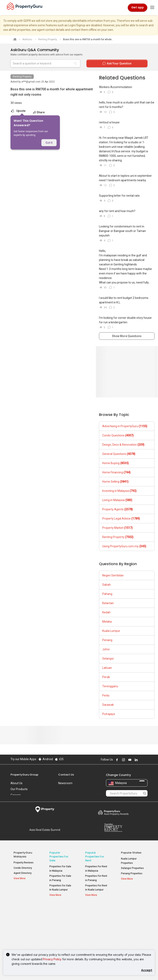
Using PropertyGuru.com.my (124, 546)
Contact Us (66, 775)
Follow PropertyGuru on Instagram (123, 760)
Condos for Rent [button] (95, 930)
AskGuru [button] (21, 924)
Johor (106, 649)
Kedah (106, 612)
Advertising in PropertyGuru (125, 426)
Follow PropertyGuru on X (141, 760)
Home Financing (116, 472)
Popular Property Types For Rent (97, 910)
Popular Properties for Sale (59, 857)
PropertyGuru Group (24, 775)
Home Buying (116, 463)
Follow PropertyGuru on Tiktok (146, 760)
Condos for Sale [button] (59, 930)
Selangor (108, 659)
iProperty (45, 809)
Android (45, 759)
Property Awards (113, 812)
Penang (107, 640)
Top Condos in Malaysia (131, 910)
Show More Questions (127, 336)
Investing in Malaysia (119, 491)
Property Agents (118, 509)
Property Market (117, 528)
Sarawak (108, 705)
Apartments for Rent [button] (94, 921)
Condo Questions (118, 435)
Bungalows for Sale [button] (60, 940)
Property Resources (21, 910)
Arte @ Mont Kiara (131, 933)
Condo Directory (23, 868)
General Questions (119, 454)
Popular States (131, 853)
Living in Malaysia (117, 500)
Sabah (106, 585)
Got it (49, 143)
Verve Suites (128, 928)
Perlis (106, 695)
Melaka (107, 622)
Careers (16, 795)
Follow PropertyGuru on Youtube (129, 760)
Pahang (107, 594)
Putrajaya (109, 714)
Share (39, 112)
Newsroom (65, 783)
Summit (45, 830)
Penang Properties (132, 873)
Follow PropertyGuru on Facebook (116, 760)
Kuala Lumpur (111, 631)
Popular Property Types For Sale (61, 910)
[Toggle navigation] (152, 8)
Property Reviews (24, 863)
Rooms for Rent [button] (97, 937)
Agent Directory (23, 873)
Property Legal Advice (121, 519)
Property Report (113, 828)
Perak (106, 677)
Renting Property (22, 77)
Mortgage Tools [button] (25, 918)
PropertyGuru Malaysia (23, 855)
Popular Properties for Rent (95, 857)
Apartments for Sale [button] (61, 921)
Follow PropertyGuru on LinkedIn (136, 760)
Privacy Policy (52, 959)
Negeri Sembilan (113, 575)
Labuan (107, 668)
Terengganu (110, 686)
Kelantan (108, 603)
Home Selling (115, 482)
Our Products (19, 789)
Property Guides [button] (25, 929)
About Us (16, 783)
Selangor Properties (132, 868)
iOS (59, 759)
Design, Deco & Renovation (123, 445)
